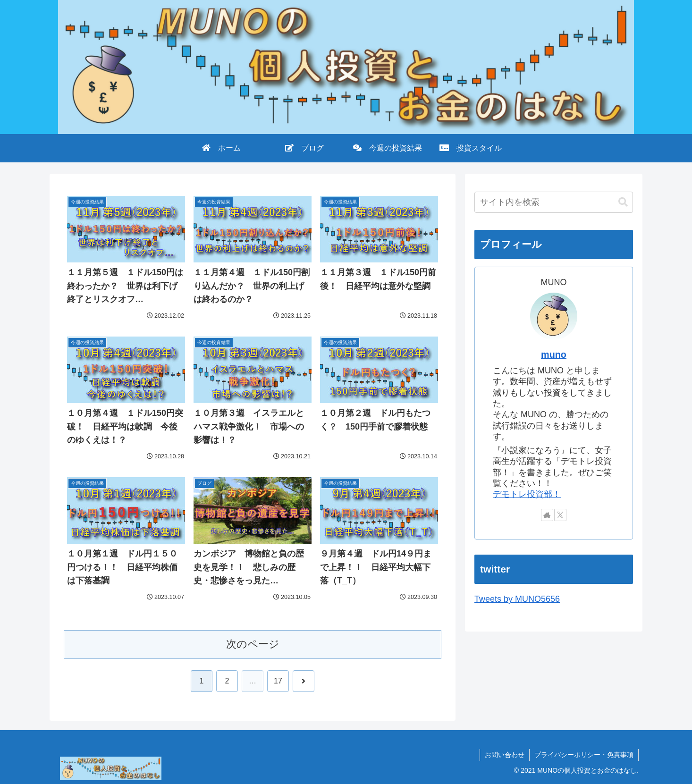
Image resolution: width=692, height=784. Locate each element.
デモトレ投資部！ (527, 494)
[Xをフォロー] (560, 515)
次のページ (253, 644)
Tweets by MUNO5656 (517, 599)
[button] (623, 202)
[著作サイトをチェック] (547, 515)
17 (278, 681)
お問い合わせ (505, 755)
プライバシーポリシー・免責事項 (584, 755)
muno (554, 354)
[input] (554, 202)
